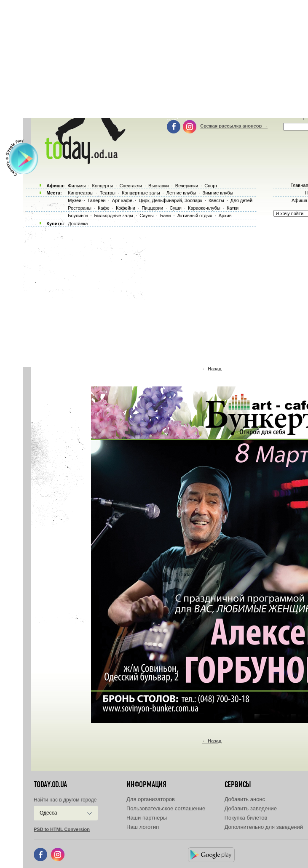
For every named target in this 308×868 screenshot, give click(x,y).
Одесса (48, 813)
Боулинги (78, 216)
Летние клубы (181, 193)
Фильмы (77, 186)
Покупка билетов (246, 818)
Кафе (104, 208)
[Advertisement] (166, 295)
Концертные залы (141, 193)
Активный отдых (195, 216)
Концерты (102, 186)
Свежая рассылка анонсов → (234, 126)
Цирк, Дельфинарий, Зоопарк (170, 200)
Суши (175, 208)
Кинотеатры (80, 193)
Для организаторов (151, 799)
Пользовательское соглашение (166, 808)
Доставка (78, 224)
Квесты (216, 200)
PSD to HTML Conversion (62, 829)
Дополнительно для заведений (264, 827)
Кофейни (126, 208)
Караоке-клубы (204, 208)
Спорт (211, 186)
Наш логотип (143, 827)
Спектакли (131, 186)
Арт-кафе (122, 200)
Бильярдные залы (114, 216)
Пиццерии (152, 208)
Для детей (241, 200)
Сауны (147, 216)
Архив (225, 216)
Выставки (159, 186)
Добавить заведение (251, 808)
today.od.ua (50, 785)
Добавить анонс (245, 799)
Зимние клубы (218, 193)
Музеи (75, 200)
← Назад (212, 369)
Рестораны (80, 208)
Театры (108, 193)
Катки (233, 208)
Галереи (96, 200)
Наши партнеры (147, 818)
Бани (166, 216)
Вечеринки (187, 186)
